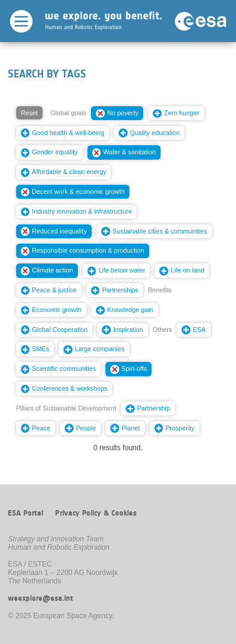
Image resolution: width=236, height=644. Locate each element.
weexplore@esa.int (40, 598)
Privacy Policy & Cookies (96, 513)
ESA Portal (25, 513)
